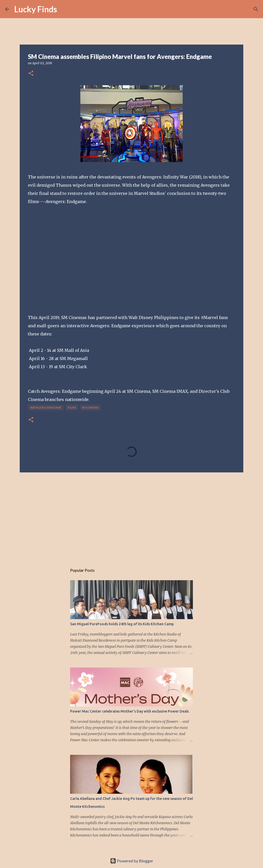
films (72, 407)
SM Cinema (90, 407)
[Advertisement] (131, 516)
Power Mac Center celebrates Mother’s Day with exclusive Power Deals (129, 711)
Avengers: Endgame (46, 407)
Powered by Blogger (132, 861)
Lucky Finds (36, 9)
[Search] (64, 9)
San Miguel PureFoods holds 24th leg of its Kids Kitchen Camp (122, 624)
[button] (31, 74)
